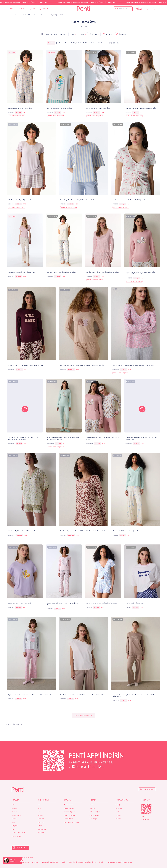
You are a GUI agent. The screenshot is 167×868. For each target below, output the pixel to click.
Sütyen (14, 805)
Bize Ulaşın (93, 819)
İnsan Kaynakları (69, 815)
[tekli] (114, 43)
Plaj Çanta (41, 833)
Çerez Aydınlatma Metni (50, 862)
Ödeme (92, 805)
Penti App (146, 800)
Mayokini (40, 815)
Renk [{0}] (82, 34)
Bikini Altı (41, 822)
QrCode (146, 809)
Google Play (145, 819)
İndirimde (122, 34)
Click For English (148, 789)
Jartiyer (14, 808)
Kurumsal (68, 800)
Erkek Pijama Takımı (18, 833)
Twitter (118, 812)
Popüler (15, 800)
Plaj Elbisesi (42, 829)
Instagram (119, 805)
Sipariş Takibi (94, 815)
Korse (13, 822)
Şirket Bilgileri (68, 819)
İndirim (45, 9)
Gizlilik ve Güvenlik (68, 862)
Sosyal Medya (122, 800)
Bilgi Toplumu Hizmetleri (72, 822)
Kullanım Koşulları (84, 862)
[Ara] (117, 9)
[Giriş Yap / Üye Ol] (154, 9)
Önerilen (51, 43)
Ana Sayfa (9, 15)
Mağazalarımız (68, 805)
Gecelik (14, 812)
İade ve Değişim (95, 812)
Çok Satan (59, 43)
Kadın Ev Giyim (26, 15)
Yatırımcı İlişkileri (69, 812)
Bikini (39, 805)
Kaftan (40, 826)
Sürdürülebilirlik (69, 808)
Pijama (36, 15)
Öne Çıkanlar (43, 800)
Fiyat (73, 34)
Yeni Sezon (109, 34)
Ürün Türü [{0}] (93, 34)
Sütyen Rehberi (17, 836)
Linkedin (118, 819)
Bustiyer (14, 819)
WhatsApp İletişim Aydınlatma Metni (120, 862)
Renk (67, 43)
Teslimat (92, 808)
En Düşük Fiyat (76, 43)
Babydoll (15, 826)
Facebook (119, 808)
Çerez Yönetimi (99, 862)
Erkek (21, 9)
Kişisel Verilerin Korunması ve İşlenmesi (25, 862)
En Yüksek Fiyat (88, 43)
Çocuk (32, 9)
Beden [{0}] (63, 34)
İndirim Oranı (100, 43)
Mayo (39, 808)
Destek (93, 800)
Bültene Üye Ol (22, 848)
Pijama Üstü (45, 15)
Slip (13, 829)
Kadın (11, 9)
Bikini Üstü (41, 819)
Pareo (39, 812)
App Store (145, 816)
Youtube (118, 815)
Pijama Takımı (16, 815)
